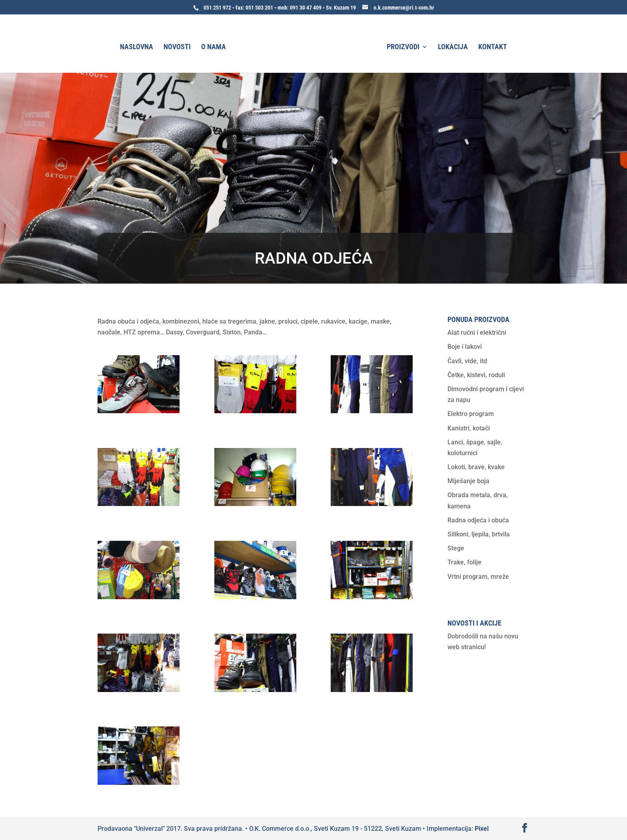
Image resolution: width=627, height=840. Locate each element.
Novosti (177, 47)
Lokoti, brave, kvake (476, 467)
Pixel (482, 829)
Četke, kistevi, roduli (476, 375)
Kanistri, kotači (469, 428)
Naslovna (137, 47)
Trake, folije (464, 562)
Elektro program (471, 414)
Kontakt (493, 47)
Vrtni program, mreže (478, 577)
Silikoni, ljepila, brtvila (479, 534)
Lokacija (453, 47)
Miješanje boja (468, 481)
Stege (456, 548)
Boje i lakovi (465, 347)
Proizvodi (403, 47)
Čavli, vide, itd (467, 361)
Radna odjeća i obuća (478, 520)
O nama (214, 47)
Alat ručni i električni (477, 333)
